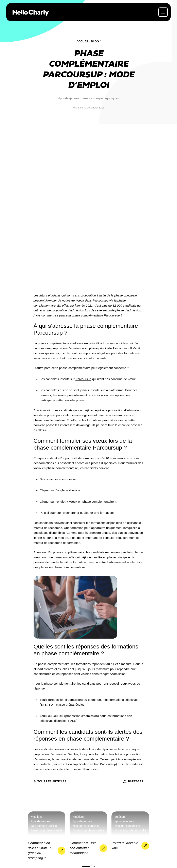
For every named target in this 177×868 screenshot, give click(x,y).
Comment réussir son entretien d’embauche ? (83, 688)
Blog (95, 41)
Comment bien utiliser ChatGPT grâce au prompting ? (40, 691)
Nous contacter (139, 797)
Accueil (83, 41)
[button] (86, 707)
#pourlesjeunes (69, 98)
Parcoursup (83, 219)
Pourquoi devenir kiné (124, 686)
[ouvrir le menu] (163, 12)
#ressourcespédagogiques (101, 98)
